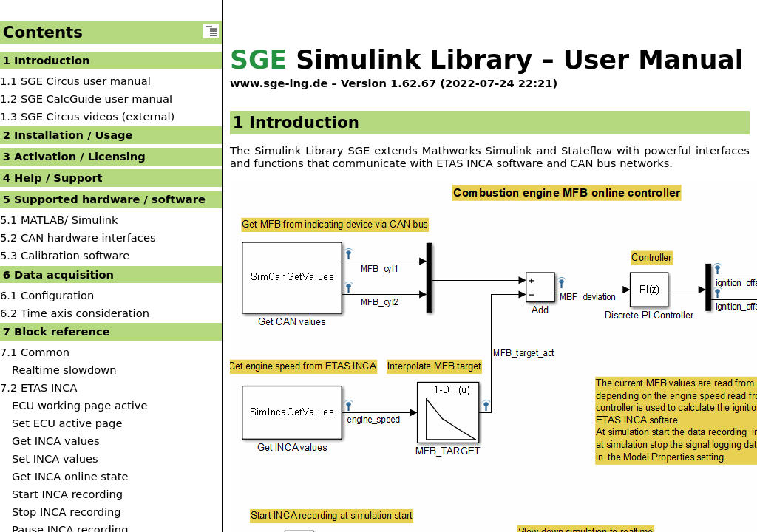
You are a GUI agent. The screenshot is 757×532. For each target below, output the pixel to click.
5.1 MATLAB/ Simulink (59, 220)
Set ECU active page (67, 423)
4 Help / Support (53, 178)
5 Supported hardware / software (104, 199)
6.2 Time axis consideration (75, 313)
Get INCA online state (70, 476)
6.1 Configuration (47, 295)
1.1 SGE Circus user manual (75, 81)
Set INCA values (55, 458)
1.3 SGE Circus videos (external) (87, 116)
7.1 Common (35, 352)
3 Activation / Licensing (74, 156)
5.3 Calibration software (65, 255)
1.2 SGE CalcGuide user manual (86, 99)
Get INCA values (56, 441)
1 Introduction (47, 60)
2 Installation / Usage (68, 135)
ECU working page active (79, 405)
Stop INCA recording (67, 512)
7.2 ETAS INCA (39, 388)
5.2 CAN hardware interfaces (78, 238)
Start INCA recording (67, 494)
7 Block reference (57, 331)
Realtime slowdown (64, 370)
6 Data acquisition (58, 274)
